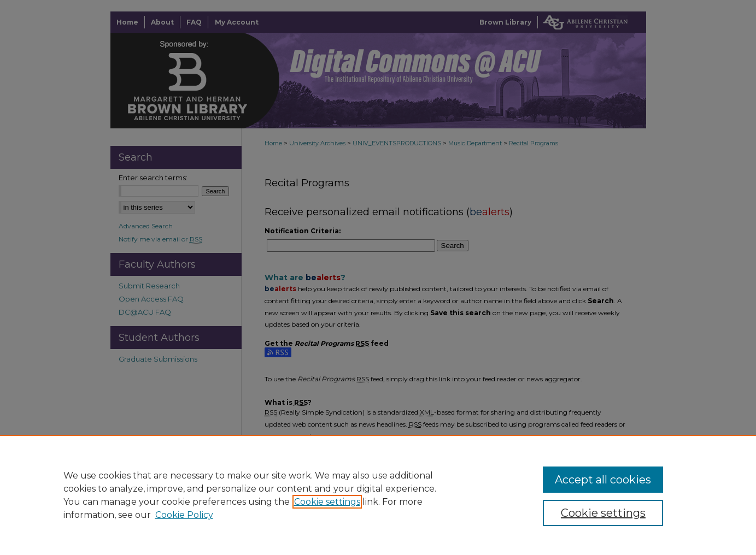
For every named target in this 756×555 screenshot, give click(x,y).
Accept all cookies (603, 480)
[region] (378, 495)
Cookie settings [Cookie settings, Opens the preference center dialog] (603, 513)
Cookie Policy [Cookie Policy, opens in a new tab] (184, 515)
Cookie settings (327, 502)
